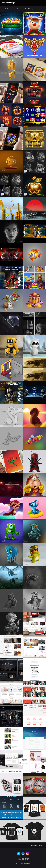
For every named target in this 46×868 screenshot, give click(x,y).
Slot (18, 9)
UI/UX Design (29, 9)
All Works (8, 9)
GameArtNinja (8, 3)
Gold (41, 9)
